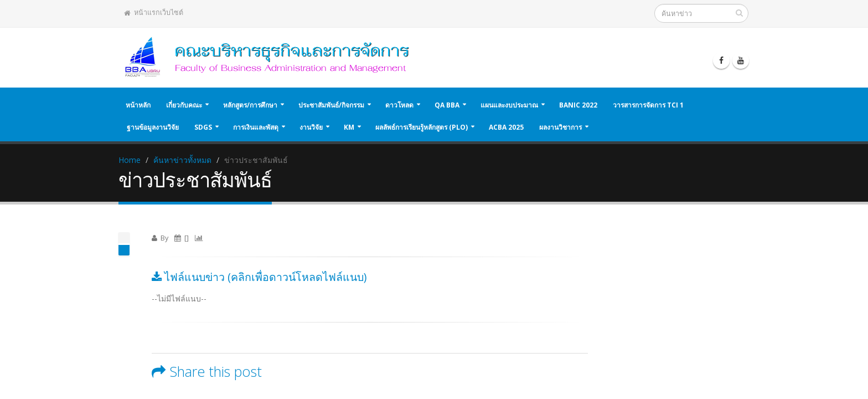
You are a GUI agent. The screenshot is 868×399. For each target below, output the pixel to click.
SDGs (203, 127)
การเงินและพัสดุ (256, 127)
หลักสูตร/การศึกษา (250, 105)
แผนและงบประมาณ (509, 105)
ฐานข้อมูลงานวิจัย (153, 127)
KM (349, 127)
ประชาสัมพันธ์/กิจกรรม (331, 105)
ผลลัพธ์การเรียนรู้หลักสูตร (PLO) (422, 127)
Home (130, 160)
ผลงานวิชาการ (560, 127)
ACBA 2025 (506, 127)
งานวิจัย (311, 127)
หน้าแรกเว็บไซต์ (154, 12)
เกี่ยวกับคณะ (184, 105)
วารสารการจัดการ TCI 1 (648, 105)
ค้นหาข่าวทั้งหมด (182, 160)
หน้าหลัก (138, 105)
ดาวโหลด (399, 105)
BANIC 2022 (578, 105)
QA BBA (447, 105)
